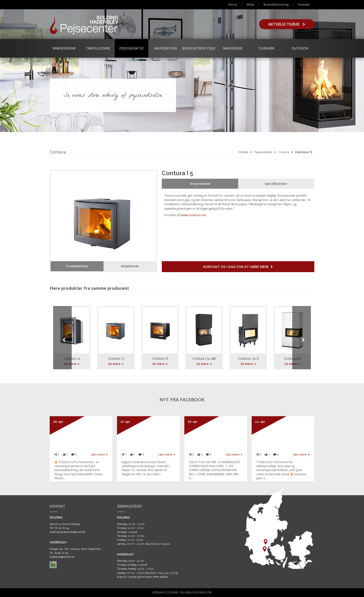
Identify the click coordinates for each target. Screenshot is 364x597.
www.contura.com (194, 215)
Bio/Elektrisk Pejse (199, 48)
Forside (243, 152)
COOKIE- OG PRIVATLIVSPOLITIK (189, 592)
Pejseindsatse (132, 48)
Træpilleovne (98, 48)
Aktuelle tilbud (287, 24)
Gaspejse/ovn (165, 48)
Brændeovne (64, 48)
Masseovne (233, 48)
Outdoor (300, 48)
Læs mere (99, 454)
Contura (284, 152)
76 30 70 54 (62, 528)
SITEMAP (159, 592)
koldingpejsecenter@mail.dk (68, 532)
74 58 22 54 (61, 553)
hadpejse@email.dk (62, 557)
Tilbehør (266, 48)
